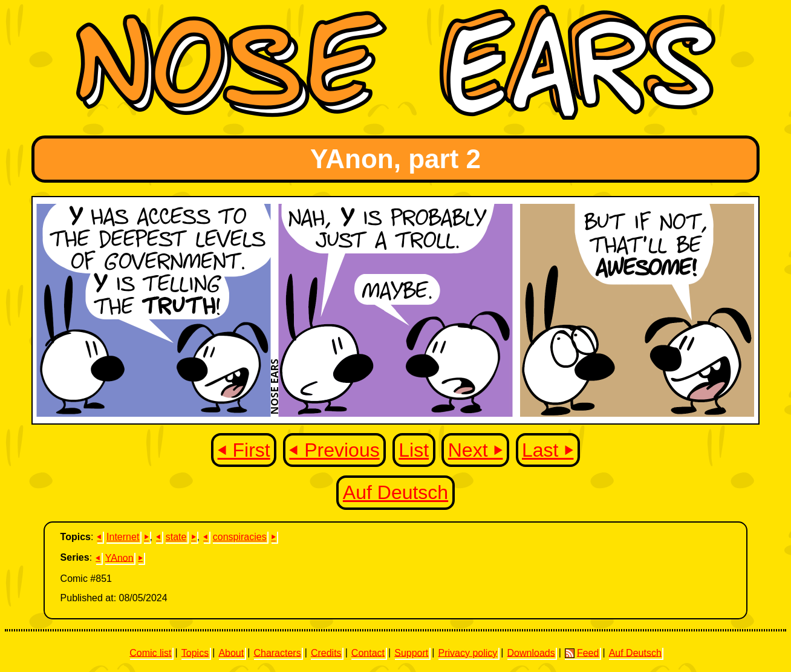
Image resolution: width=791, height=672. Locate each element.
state (176, 537)
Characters (277, 652)
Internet (123, 537)
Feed (582, 653)
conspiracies (240, 537)
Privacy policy (467, 652)
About (231, 652)
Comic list (150, 652)
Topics (195, 652)
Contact (368, 652)
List (414, 450)
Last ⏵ (548, 450)
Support (411, 652)
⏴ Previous (334, 450)
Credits (326, 652)
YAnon (119, 557)
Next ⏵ (476, 450)
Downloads (531, 652)
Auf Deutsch (395, 492)
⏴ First (244, 450)
